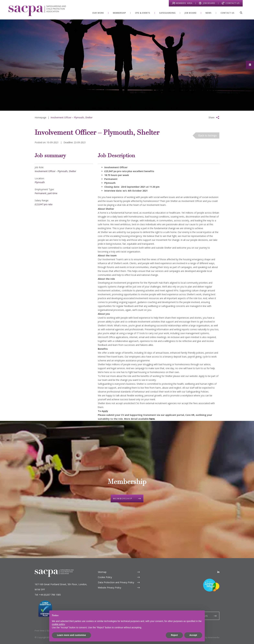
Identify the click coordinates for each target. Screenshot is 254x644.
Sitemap (102, 572)
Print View (40, 631)
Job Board (209, 3)
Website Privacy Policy (110, 588)
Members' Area (184, 3)
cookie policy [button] (58, 624)
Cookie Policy (105, 577)
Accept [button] (193, 635)
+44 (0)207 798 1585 (50, 595)
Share (211, 117)
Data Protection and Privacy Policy (116, 582)
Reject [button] (174, 635)
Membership (123, 498)
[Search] (241, 13)
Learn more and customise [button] (71, 635)
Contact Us (233, 3)
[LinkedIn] (218, 572)
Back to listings (208, 135)
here (152, 419)
